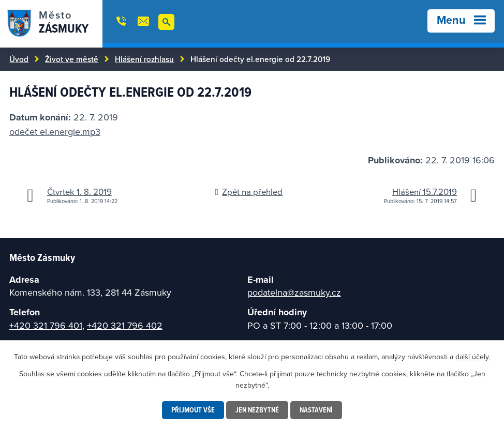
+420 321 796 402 (125, 325)
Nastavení (316, 410)
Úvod (19, 59)
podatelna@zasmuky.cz (294, 292)
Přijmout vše (193, 410)
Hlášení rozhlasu (144, 59)
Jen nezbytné (257, 410)
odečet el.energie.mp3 (55, 132)
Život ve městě (72, 59)
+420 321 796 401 (46, 325)
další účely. (473, 357)
